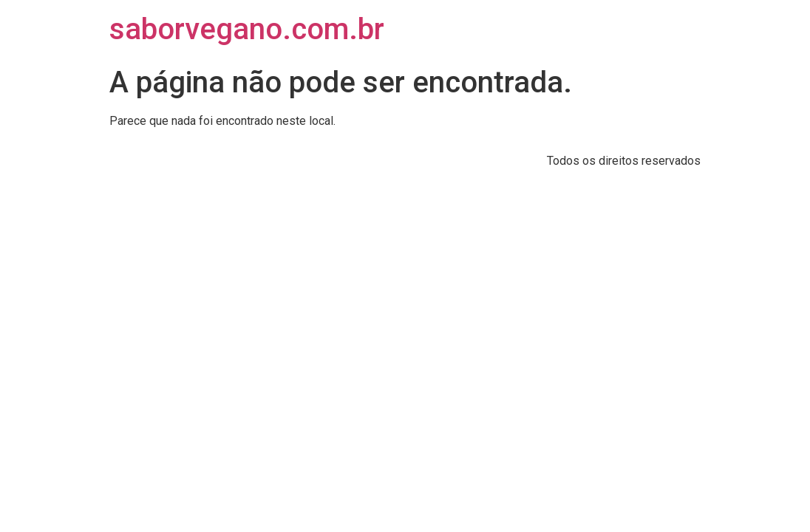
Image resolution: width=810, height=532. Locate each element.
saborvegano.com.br (247, 29)
